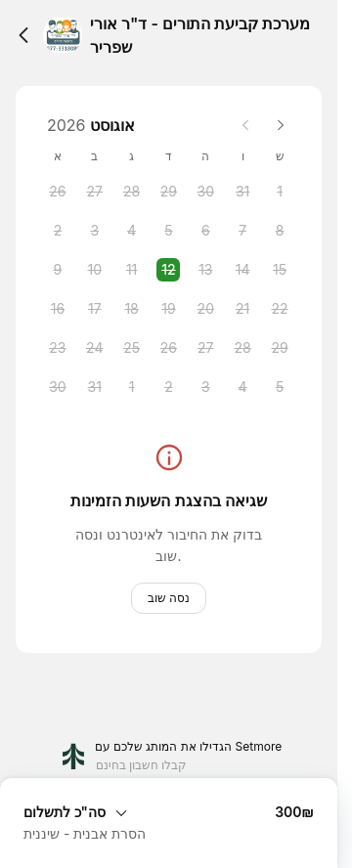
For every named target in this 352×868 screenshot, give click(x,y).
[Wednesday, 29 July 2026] (168, 192)
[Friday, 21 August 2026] (242, 309)
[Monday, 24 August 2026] (95, 348)
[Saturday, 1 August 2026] (280, 192)
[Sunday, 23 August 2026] (58, 348)
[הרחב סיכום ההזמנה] (169, 811)
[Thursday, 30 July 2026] (205, 192)
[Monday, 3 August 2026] (95, 231)
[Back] (23, 35)
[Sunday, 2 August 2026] (58, 231)
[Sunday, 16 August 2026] (58, 309)
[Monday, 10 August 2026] (95, 270)
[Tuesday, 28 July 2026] (132, 192)
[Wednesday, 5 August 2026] (168, 231)
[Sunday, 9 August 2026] (58, 270)
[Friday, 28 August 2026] (242, 348)
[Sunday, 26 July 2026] (58, 192)
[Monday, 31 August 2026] (95, 387)
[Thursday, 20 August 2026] (205, 309)
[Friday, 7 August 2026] (242, 231)
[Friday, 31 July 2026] (242, 192)
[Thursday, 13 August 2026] (205, 270)
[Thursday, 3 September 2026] (205, 387)
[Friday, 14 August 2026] (242, 270)
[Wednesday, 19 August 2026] (168, 309)
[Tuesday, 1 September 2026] (132, 387)
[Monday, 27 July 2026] (95, 192)
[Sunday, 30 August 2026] (58, 387)
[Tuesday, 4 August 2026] (132, 231)
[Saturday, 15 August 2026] (280, 270)
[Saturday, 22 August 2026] (280, 309)
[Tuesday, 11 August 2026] (132, 270)
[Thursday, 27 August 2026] (205, 348)
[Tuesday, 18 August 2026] (132, 309)
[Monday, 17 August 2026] (95, 309)
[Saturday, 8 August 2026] (280, 231)
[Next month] (281, 125)
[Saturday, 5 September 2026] (280, 387)
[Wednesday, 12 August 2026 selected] (168, 270)
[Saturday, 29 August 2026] (280, 348)
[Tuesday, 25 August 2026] (132, 348)
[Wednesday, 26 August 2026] (168, 348)
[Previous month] (245, 125)
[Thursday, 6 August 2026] (205, 231)
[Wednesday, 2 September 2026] (168, 387)
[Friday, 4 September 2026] (242, 387)
